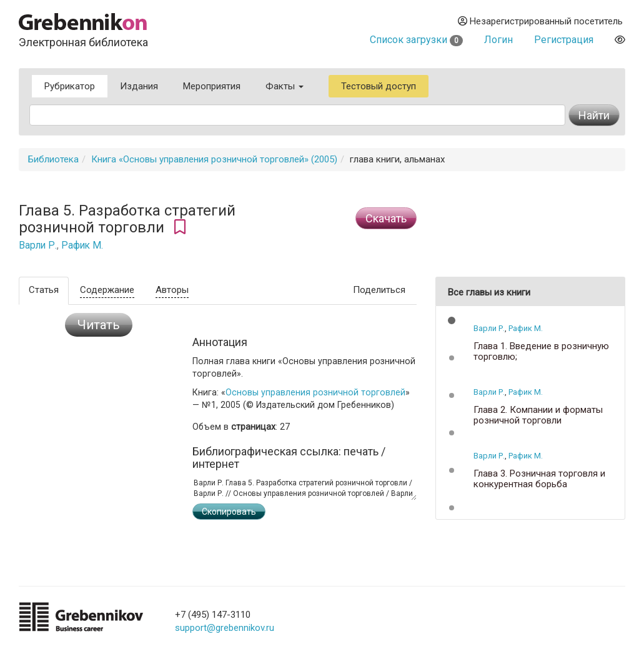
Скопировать (229, 512)
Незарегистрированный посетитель (540, 21)
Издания (139, 86)
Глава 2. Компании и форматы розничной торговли (538, 415)
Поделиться (379, 290)
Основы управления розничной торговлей (315, 392)
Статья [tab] (44, 290)
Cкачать (386, 218)
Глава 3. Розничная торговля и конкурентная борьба (539, 479)
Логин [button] (498, 40)
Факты (285, 86)
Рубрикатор (70, 86)
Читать (99, 325)
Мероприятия (212, 86)
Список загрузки (416, 40)
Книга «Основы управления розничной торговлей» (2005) (214, 159)
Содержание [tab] (107, 290)
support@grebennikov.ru (225, 628)
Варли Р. (38, 245)
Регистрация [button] (564, 40)
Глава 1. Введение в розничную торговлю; (541, 351)
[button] (452, 320)
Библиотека (53, 159)
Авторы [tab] (172, 290)
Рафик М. (82, 245)
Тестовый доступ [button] (379, 86)
